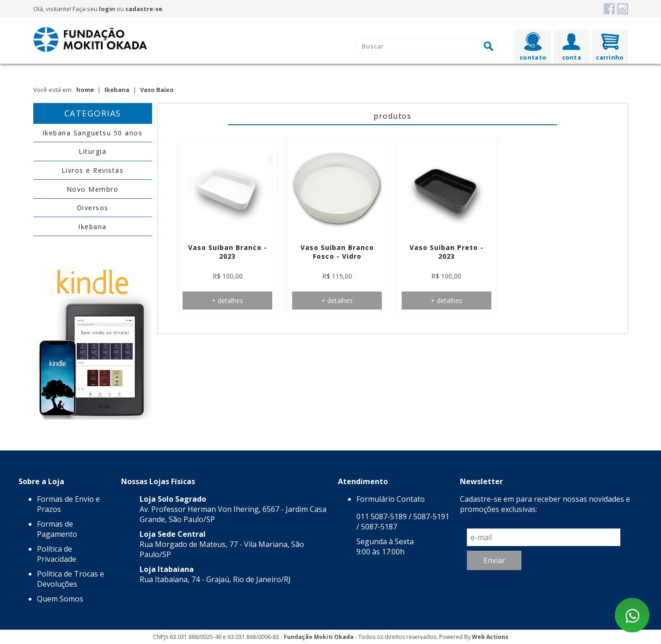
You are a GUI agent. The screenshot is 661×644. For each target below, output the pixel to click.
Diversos (93, 208)
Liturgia (92, 151)
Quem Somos (60, 599)
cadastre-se (144, 9)
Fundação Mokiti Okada (319, 637)
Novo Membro (93, 189)
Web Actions (490, 637)
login (107, 9)
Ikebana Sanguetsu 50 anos (93, 133)
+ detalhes (227, 301)
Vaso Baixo (157, 90)
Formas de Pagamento (57, 529)
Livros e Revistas (93, 170)
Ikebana (117, 90)
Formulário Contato (391, 499)
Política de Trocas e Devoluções (70, 579)
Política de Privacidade (57, 554)
